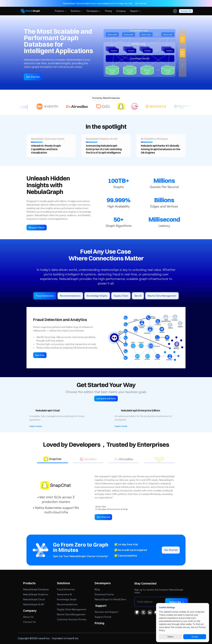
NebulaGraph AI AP (34, 605)
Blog (97, 590)
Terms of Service (187, 639)
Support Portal (103, 617)
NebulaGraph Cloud (34, 600)
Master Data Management (71, 615)
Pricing (99, 623)
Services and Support (107, 612)
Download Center (104, 595)
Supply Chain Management (72, 610)
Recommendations (67, 605)
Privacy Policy (167, 639)
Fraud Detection (66, 590)
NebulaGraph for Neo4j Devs (110, 600)
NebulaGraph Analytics (36, 595)
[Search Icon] (175, 12)
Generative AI (64, 595)
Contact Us (29, 622)
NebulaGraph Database (36, 590)
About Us (28, 617)
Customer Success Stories (72, 620)
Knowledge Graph (67, 600)
